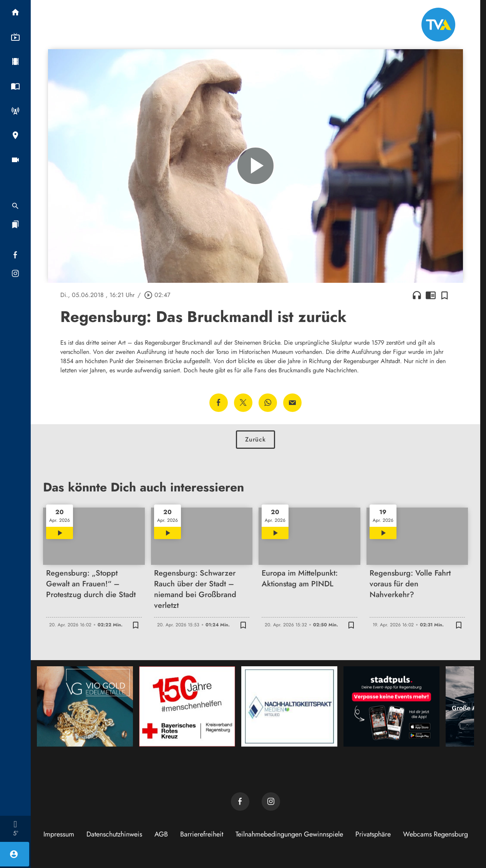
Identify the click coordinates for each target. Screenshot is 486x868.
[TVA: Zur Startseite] (438, 25)
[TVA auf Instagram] (271, 802)
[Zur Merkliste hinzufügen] (445, 295)
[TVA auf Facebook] (240, 802)
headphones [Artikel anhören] (417, 295)
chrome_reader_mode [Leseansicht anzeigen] (431, 295)
